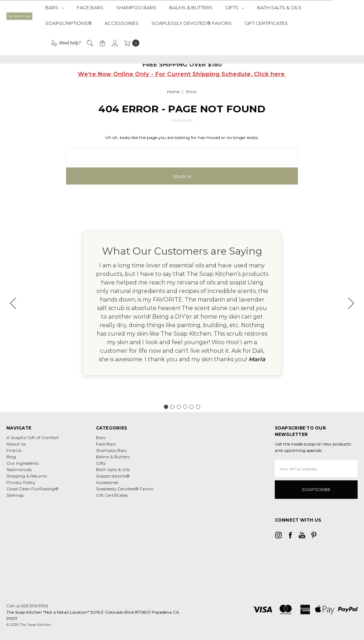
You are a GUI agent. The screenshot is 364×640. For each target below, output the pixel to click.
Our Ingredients (23, 463)
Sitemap (15, 495)
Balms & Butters (191, 7)
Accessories (122, 23)
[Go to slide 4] (185, 407)
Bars (55, 7)
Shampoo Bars (136, 7)
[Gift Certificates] (102, 43)
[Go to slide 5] (192, 407)
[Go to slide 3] (179, 407)
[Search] (90, 43)
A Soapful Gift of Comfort (33, 438)
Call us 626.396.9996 (27, 606)
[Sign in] (114, 43)
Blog (11, 457)
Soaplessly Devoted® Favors (192, 23)
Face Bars (90, 7)
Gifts (235, 7)
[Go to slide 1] (166, 407)
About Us (16, 444)
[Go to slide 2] (351, 304)
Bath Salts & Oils (279, 7)
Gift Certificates (266, 23)
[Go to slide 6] (13, 304)
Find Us (14, 450)
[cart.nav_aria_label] (130, 43)
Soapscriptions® (68, 23)
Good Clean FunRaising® (33, 489)
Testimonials (19, 470)
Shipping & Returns (26, 476)
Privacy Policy (21, 482)
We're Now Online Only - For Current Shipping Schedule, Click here (182, 74)
